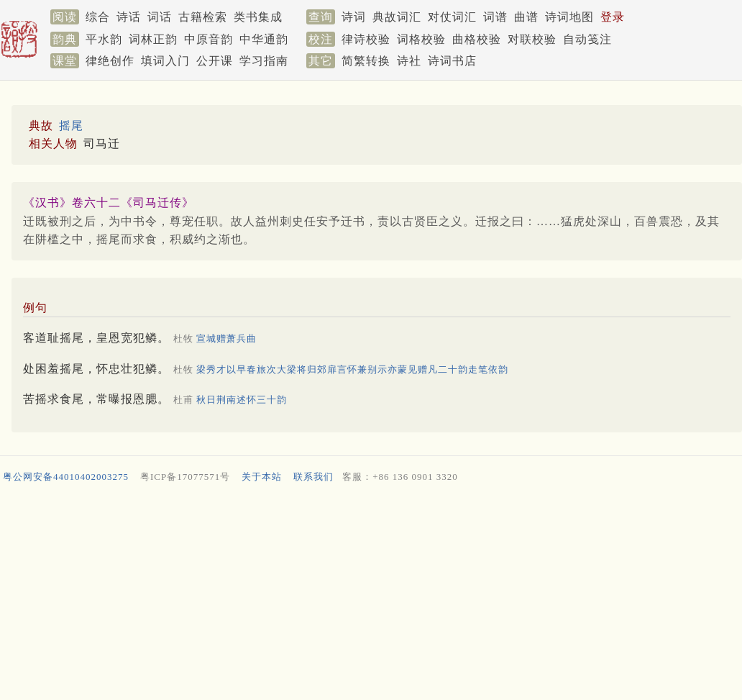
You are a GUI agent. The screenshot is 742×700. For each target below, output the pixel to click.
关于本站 (262, 477)
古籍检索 (203, 17)
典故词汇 (397, 17)
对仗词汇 (452, 17)
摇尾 (71, 126)
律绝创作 (110, 61)
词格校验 (421, 39)
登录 (613, 17)
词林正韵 (153, 39)
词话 (160, 17)
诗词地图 (569, 17)
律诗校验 (366, 39)
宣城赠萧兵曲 (226, 338)
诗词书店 (452, 61)
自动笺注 (587, 39)
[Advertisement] (368, 595)
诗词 (354, 17)
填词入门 (165, 61)
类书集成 (258, 17)
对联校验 (532, 39)
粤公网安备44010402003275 (66, 477)
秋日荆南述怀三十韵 (242, 400)
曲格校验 (477, 39)
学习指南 (264, 61)
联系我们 (313, 477)
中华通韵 (264, 39)
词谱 (495, 17)
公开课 (215, 61)
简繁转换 (366, 61)
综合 (98, 17)
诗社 (409, 61)
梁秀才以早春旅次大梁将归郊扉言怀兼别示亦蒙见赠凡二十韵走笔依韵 (352, 369)
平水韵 (104, 39)
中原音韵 (209, 39)
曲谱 (526, 17)
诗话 (129, 17)
